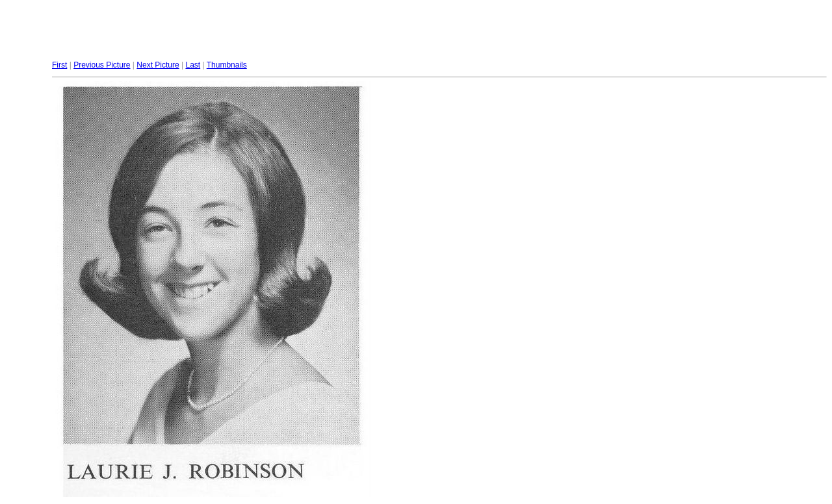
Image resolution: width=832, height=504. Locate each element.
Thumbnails (227, 65)
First (59, 65)
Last (193, 65)
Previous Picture (102, 65)
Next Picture (158, 65)
